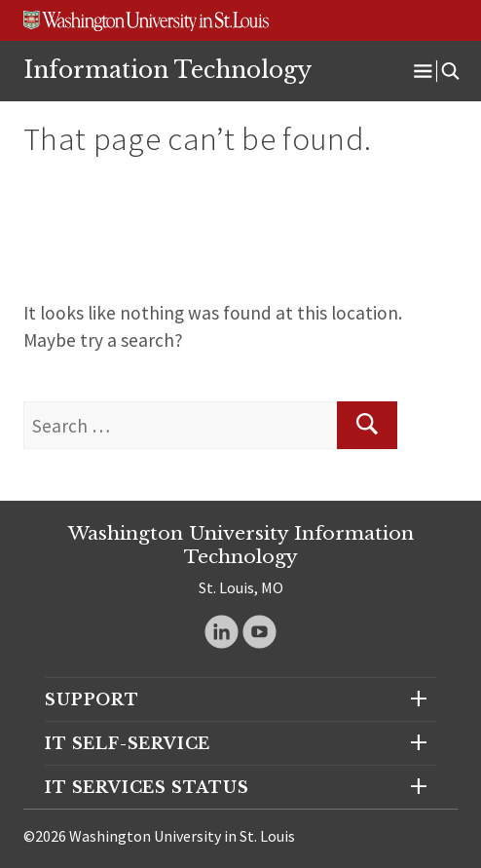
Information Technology (167, 70)
